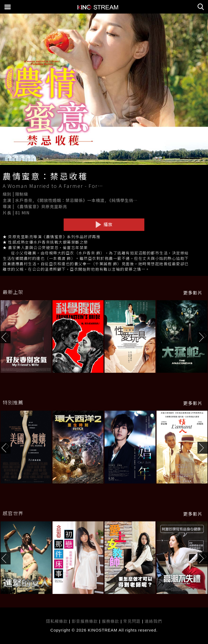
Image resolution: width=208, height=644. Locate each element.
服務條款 (111, 621)
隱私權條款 (57, 621)
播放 (104, 224)
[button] (203, 337)
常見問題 (132, 621)
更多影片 (193, 293)
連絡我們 (153, 621)
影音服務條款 (85, 621)
